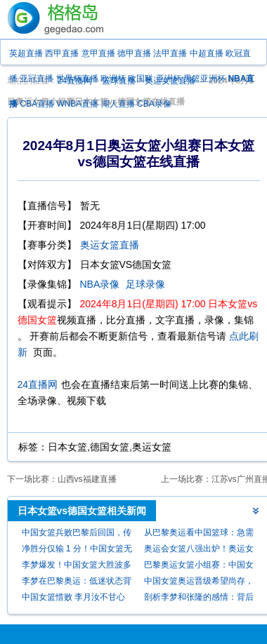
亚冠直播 (37, 79)
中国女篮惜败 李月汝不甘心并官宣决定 (73, 599)
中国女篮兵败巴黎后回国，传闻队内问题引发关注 (77, 534)
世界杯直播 (77, 79)
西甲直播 (62, 53)
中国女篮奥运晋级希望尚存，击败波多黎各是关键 (199, 583)
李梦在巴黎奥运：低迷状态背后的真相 (77, 583)
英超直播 (26, 53)
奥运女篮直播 (110, 245)
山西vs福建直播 (87, 479)
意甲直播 (98, 53)
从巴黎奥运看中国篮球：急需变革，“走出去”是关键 (199, 534)
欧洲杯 (113, 79)
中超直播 (207, 53)
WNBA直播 (77, 104)
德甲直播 (134, 53)
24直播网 (38, 384)
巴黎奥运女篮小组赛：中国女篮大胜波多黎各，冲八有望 (199, 566)
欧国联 (141, 79)
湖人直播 (118, 104)
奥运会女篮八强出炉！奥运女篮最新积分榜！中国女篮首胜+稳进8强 (199, 550)
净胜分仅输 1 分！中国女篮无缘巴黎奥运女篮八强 (77, 550)
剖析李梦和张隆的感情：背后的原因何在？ (199, 599)
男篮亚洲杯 (204, 79)
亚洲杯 (169, 79)
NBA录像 (100, 284)
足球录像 (145, 284)
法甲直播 (170, 53)
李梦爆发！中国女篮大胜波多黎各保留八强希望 (77, 566)
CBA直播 (37, 104)
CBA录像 (154, 104)
